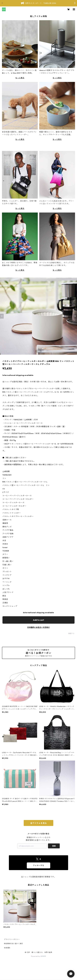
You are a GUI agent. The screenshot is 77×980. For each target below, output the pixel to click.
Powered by (39, 956)
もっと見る (20, 78)
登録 (54, 846)
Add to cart (38, 620)
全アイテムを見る (38, 823)
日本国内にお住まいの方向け (38, 627)
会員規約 (7, 948)
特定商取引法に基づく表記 (13, 944)
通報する (71, 633)
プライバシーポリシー (12, 939)
